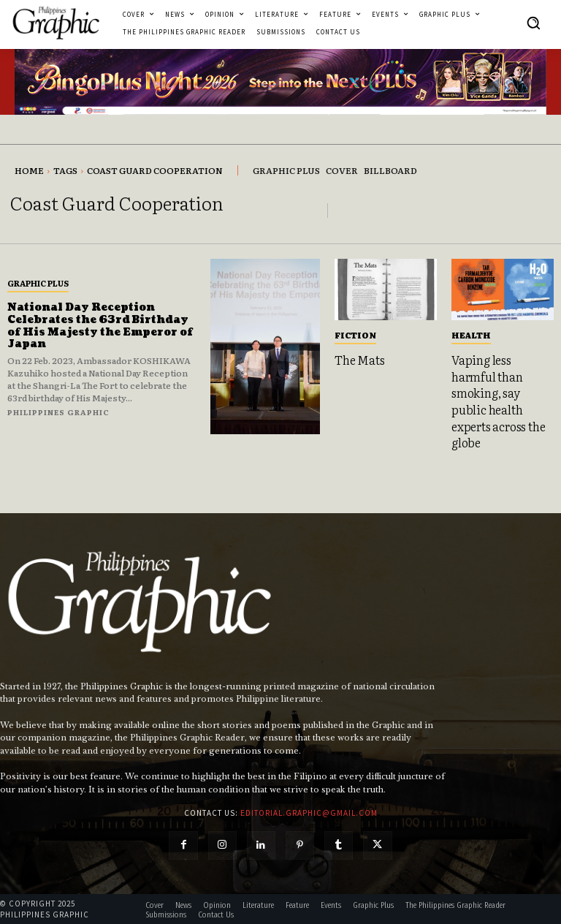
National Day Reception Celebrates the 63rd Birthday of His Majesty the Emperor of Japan (100, 326)
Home (29, 170)
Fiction (355, 335)
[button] (533, 23)
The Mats (359, 360)
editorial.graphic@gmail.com (309, 811)
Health (471, 335)
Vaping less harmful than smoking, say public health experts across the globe (498, 401)
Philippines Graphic (58, 412)
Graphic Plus (38, 283)
